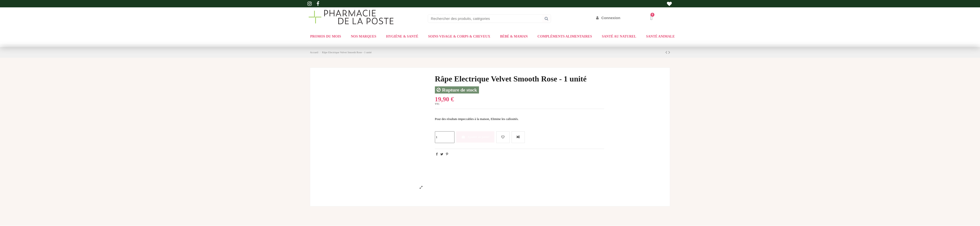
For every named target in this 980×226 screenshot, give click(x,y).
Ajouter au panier (475, 137)
